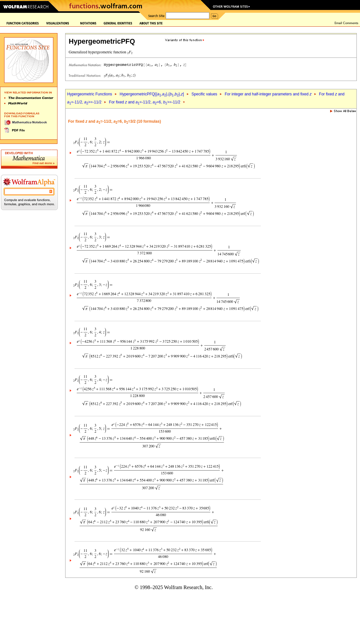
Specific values (204, 94)
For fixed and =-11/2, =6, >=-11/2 (145, 102)
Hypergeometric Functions (90, 94)
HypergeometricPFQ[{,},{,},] (152, 94)
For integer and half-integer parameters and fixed (268, 94)
